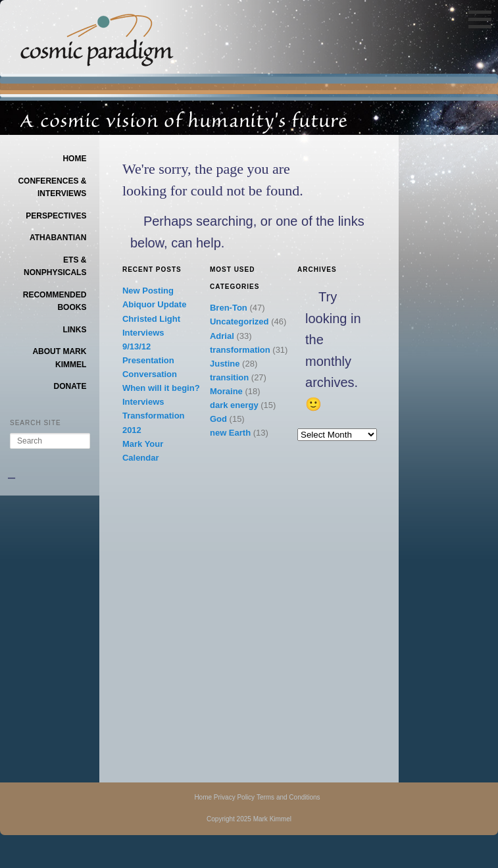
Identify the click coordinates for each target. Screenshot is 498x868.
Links (74, 330)
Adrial (222, 336)
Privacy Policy (234, 797)
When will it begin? (161, 388)
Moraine (226, 391)
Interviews (143, 333)
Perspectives (56, 216)
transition (229, 377)
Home (74, 159)
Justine (225, 364)
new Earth (230, 433)
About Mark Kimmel (59, 358)
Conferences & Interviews (52, 188)
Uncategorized (239, 321)
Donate (70, 386)
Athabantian (58, 238)
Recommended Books (55, 301)
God (218, 419)
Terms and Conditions (288, 797)
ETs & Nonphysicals (55, 267)
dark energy (234, 405)
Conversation (150, 374)
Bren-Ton (229, 308)
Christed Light (151, 319)
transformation (240, 350)
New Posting (148, 291)
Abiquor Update (155, 304)
